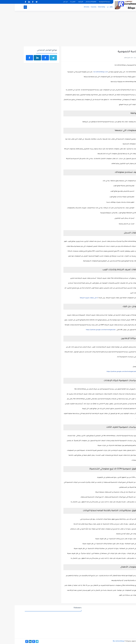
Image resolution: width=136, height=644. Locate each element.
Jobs (97, 7)
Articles (72, 7)
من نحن (51, 2)
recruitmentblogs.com (86, 72)
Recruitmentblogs (104, 641)
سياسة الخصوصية (90, 2)
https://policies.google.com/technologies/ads (86, 330)
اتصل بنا (58, 2)
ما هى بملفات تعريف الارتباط (74, 298)
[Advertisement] (68, 30)
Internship (87, 7)
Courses (79, 7)
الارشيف (66, 2)
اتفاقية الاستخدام (76, 2)
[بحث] (11, 7)
